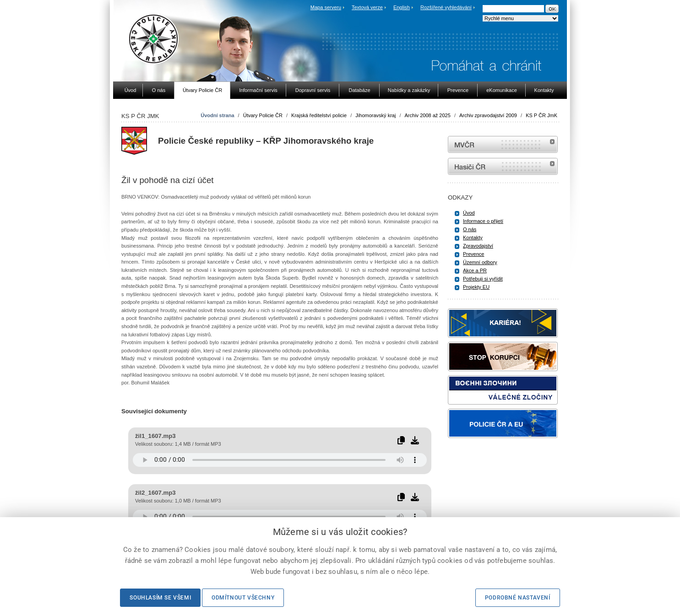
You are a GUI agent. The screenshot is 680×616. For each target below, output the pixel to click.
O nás (470, 229)
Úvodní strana (217, 115)
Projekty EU (476, 287)
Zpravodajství (478, 246)
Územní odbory (480, 262)
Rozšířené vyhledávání (446, 7)
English (402, 7)
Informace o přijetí (483, 221)
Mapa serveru (326, 7)
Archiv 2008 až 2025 (428, 115)
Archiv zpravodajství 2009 (488, 115)
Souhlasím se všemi (160, 598)
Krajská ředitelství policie (319, 115)
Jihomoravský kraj (375, 115)
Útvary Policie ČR (263, 115)
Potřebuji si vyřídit (483, 279)
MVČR (503, 144)
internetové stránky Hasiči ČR (503, 166)
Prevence (473, 254)
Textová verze (367, 7)
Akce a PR (475, 270)
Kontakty (473, 238)
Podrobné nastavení (518, 598)
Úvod (469, 213)
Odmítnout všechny (243, 598)
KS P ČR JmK (541, 115)
